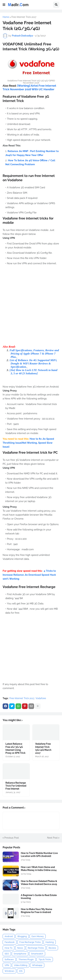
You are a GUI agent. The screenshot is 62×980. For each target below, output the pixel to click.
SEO (7, 954)
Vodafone (41, 698)
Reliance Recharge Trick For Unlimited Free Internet (16, 786)
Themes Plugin (26, 959)
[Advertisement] (31, 310)
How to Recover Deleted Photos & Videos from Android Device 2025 (39, 883)
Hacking (50, 942)
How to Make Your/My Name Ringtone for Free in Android (36, 911)
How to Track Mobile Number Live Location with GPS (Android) (39, 855)
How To (9, 948)
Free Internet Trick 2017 (24, 17)
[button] (4, 5)
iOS (21, 971)
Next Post (52, 838)
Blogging (22, 936)
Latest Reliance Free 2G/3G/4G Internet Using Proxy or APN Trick (15, 748)
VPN (7, 965)
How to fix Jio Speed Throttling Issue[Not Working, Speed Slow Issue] (28, 443)
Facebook (10, 942)
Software (9, 959)
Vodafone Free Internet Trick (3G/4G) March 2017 (43, 748)
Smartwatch (37, 954)
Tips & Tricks (45, 959)
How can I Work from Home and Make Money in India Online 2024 (39, 869)
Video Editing (21, 965)
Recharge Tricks (36, 948)
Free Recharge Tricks (30, 942)
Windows (9, 971)
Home (6, 17)
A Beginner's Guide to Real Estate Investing (39, 897)
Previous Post (12, 838)
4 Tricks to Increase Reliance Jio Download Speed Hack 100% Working (29, 575)
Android (9, 936)
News (20, 948)
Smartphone (20, 954)
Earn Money (38, 936)
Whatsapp (37, 965)
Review (52, 948)
